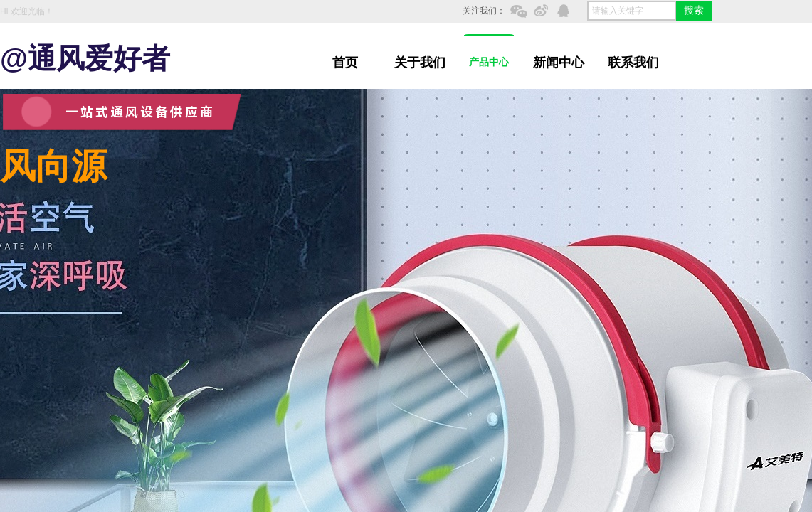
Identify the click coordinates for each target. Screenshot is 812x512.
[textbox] (632, 11)
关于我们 (420, 63)
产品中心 (489, 62)
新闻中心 (559, 63)
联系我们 (633, 63)
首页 (345, 63)
